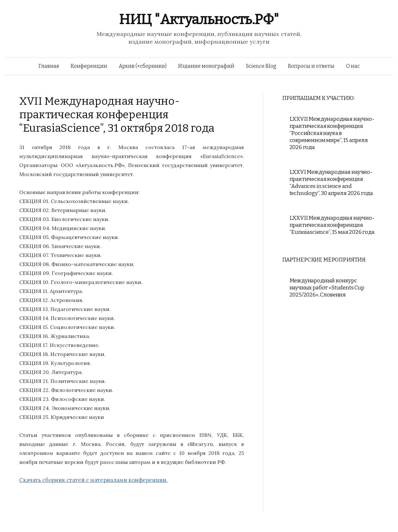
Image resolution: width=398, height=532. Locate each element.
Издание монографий (206, 66)
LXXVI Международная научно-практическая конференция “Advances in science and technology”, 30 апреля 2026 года (331, 183)
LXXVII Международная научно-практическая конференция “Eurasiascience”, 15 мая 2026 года (332, 225)
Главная (49, 66)
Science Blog (261, 66)
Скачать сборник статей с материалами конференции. (93, 480)
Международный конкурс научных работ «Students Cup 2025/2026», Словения (327, 288)
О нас (353, 66)
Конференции (89, 66)
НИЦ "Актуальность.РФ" (199, 19)
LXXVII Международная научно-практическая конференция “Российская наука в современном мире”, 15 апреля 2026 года (332, 133)
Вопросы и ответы (311, 66)
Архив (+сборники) (143, 66)
